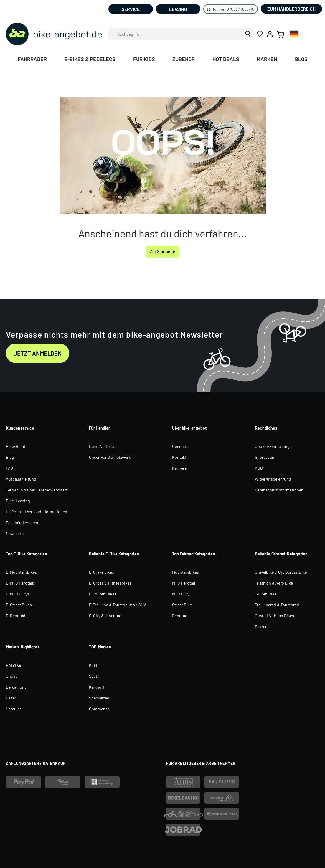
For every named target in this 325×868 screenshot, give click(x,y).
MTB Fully (181, 594)
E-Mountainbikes (21, 572)
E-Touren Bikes (103, 594)
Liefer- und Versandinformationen (37, 512)
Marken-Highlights (23, 647)
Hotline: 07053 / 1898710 (233, 9)
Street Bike (182, 605)
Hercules (14, 709)
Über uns (180, 446)
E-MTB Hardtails (20, 583)
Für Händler (99, 428)
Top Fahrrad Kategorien (194, 554)
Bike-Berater (17, 446)
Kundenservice (20, 428)
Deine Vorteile (101, 446)
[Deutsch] (294, 34)
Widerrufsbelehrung (273, 479)
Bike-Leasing (18, 501)
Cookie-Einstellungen (274, 446)
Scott (94, 676)
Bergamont (16, 687)
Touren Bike (266, 594)
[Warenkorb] (281, 34)
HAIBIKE (14, 665)
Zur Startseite (163, 251)
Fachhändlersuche (23, 523)
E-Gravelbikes (102, 572)
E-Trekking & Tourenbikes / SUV (117, 605)
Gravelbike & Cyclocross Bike (281, 572)
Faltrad (261, 627)
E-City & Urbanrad (105, 616)
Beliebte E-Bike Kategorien (114, 554)
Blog (10, 457)
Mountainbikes (185, 572)
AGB (259, 468)
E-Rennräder (17, 616)
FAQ (9, 468)
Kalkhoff (97, 687)
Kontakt (179, 457)
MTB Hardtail (184, 583)
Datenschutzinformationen (279, 490)
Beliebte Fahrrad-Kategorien (281, 554)
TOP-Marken (100, 647)
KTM (93, 665)
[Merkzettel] (260, 34)
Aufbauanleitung (21, 479)
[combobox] (174, 34)
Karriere (179, 468)
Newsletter (15, 533)
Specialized (99, 698)
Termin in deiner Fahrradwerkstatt (37, 490)
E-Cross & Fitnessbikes (110, 583)
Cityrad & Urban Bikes (274, 616)
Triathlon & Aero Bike (274, 583)
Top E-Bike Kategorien (27, 554)
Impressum (265, 457)
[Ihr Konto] (270, 34)
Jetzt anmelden (38, 353)
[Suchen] (248, 34)
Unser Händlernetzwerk (110, 457)
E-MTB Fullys (18, 594)
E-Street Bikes (19, 605)
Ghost (11, 676)
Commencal (100, 709)
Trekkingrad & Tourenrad (277, 605)
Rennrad (180, 616)
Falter (11, 698)
